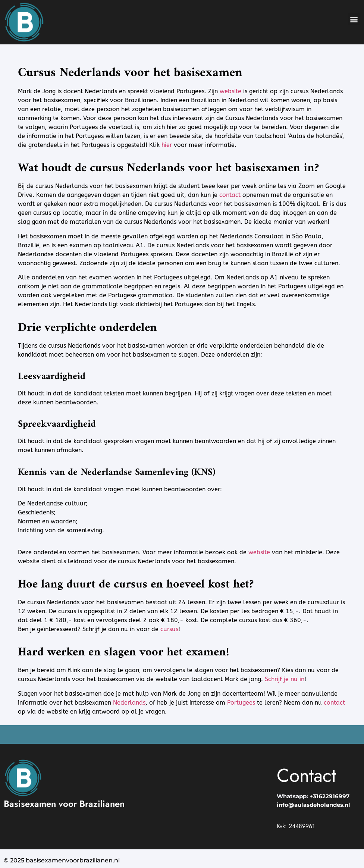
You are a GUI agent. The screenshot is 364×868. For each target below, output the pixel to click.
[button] (354, 19)
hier (167, 145)
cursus (169, 629)
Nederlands (129, 703)
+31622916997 (330, 796)
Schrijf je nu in (285, 679)
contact (230, 195)
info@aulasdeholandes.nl (313, 805)
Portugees (241, 703)
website (230, 91)
